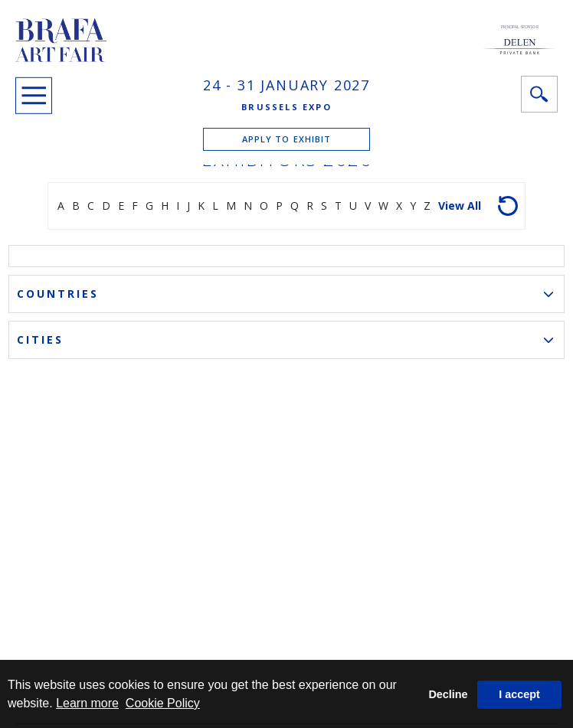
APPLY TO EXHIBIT (287, 139)
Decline (448, 694)
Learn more (87, 703)
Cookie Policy (163, 703)
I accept (519, 694)
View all (460, 206)
